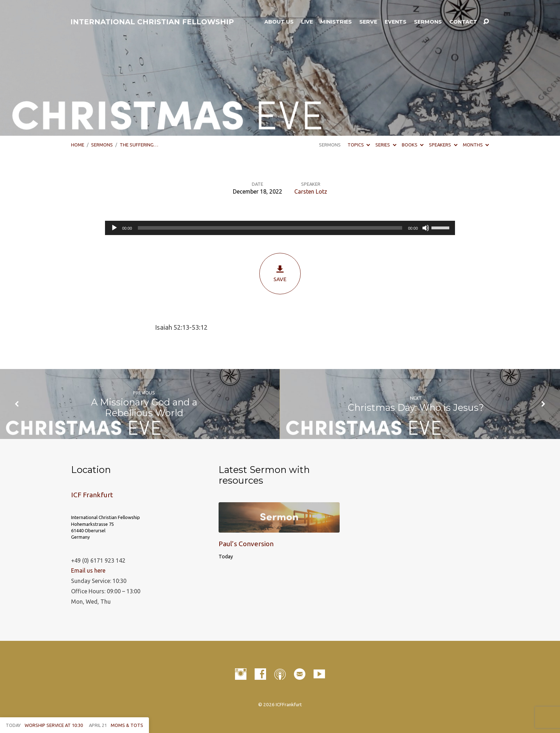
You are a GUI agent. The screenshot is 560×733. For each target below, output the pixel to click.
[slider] (270, 228)
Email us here (88, 570)
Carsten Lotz (311, 191)
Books (413, 145)
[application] (280, 228)
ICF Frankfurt (92, 495)
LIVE (307, 22)
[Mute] (426, 228)
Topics (359, 145)
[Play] (114, 228)
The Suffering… (139, 145)
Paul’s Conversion (246, 544)
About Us (279, 22)
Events (396, 22)
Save (280, 273)
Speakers (443, 145)
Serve (368, 22)
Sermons (428, 22)
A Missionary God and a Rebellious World (144, 408)
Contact (463, 22)
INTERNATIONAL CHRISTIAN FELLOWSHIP (152, 22)
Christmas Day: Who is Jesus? (416, 407)
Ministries (336, 22)
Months (476, 145)
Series (386, 145)
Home (78, 145)
